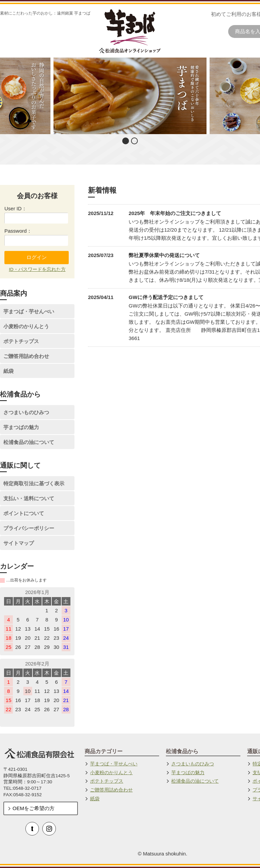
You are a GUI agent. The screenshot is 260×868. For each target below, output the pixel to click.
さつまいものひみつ (26, 412)
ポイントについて (24, 513)
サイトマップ (19, 543)
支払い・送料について (29, 498)
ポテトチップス (21, 341)
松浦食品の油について (29, 442)
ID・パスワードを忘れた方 (37, 269)
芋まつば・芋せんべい (29, 311)
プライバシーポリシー (29, 528)
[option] (130, 96)
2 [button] (135, 142)
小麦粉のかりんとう (26, 326)
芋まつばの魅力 (21, 427)
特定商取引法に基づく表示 (34, 483)
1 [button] (126, 142)
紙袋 (8, 371)
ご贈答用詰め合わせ (26, 356)
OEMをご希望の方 (34, 808)
